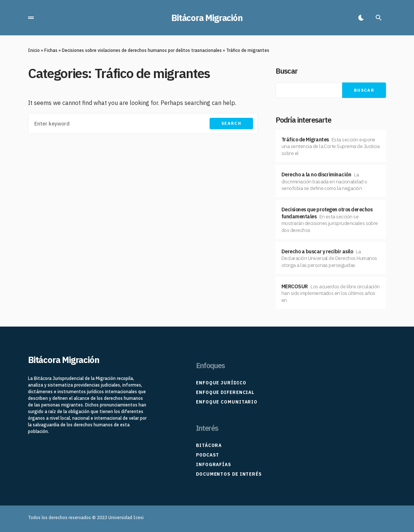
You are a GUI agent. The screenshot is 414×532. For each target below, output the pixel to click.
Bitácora (209, 445)
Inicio (34, 50)
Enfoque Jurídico (221, 383)
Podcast (208, 455)
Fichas (51, 50)
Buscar (287, 71)
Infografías (214, 464)
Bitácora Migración (207, 18)
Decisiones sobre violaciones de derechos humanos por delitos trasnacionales (142, 50)
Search (231, 123)
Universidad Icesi (126, 517)
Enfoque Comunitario (227, 402)
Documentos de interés (229, 474)
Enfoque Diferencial (225, 392)
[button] (31, 18)
